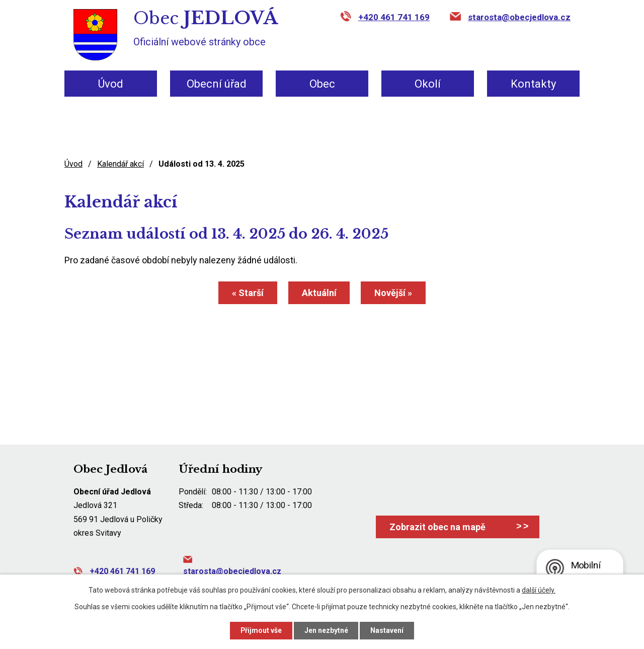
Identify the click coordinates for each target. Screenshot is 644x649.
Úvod (111, 84)
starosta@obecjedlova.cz (519, 17)
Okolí (428, 84)
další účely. (539, 590)
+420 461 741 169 (394, 17)
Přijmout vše (261, 630)
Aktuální (319, 293)
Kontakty (533, 84)
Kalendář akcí (120, 164)
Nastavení (387, 630)
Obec (322, 84)
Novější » (394, 293)
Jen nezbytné (326, 630)
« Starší (248, 293)
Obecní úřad (217, 84)
